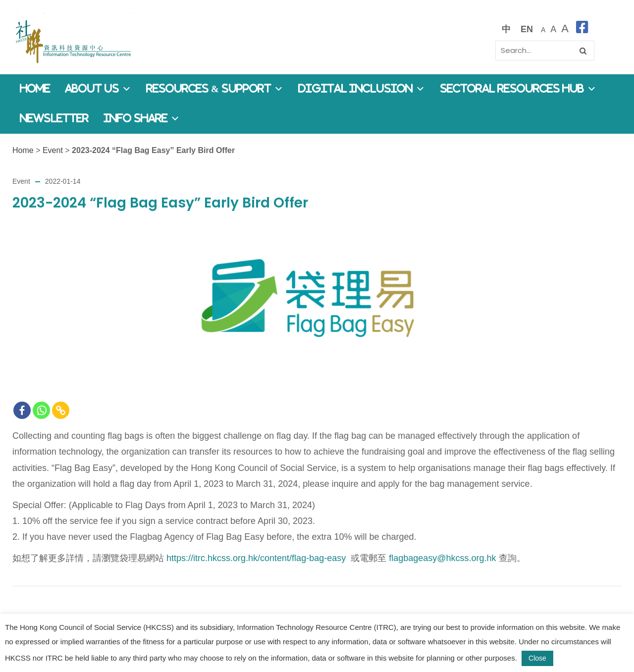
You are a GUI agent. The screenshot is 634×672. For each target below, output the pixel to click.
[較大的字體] (553, 29)
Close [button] (537, 658)
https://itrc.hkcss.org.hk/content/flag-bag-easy (256, 558)
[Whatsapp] (41, 410)
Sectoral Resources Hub (518, 89)
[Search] (545, 51)
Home (35, 89)
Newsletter (54, 119)
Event (53, 150)
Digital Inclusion (362, 89)
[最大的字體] (565, 29)
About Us (98, 89)
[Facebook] (22, 410)
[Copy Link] (61, 410)
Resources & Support (215, 89)
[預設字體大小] (543, 29)
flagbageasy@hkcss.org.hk (442, 558)
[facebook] (582, 29)
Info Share (142, 119)
